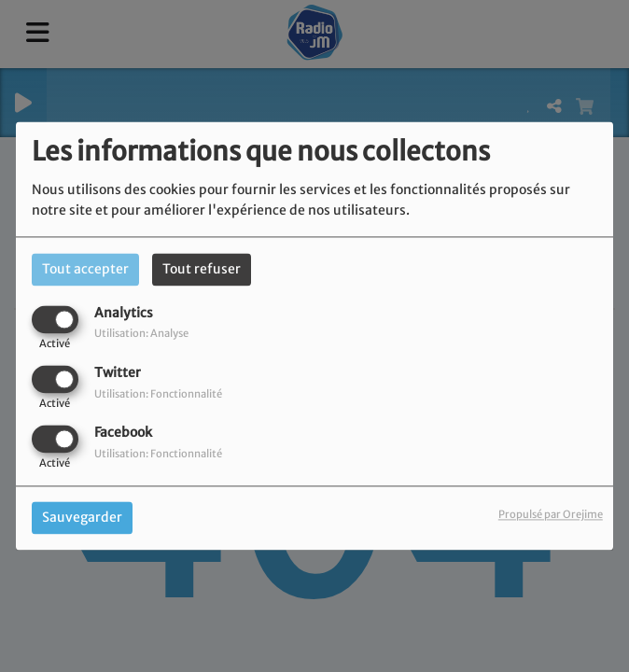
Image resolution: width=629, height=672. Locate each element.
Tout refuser (202, 269)
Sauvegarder (82, 518)
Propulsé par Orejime (551, 515)
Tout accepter (85, 269)
